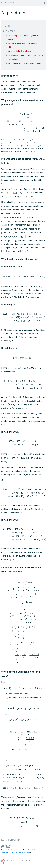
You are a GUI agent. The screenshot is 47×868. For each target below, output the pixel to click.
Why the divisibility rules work (21, 51)
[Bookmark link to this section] (17, 76)
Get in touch (26, 861)
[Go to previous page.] (5, 26)
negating (33, 149)
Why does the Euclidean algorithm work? (26, 63)
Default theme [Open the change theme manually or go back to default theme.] (37, 3)
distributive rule (15, 143)
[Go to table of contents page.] (10, 26)
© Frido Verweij (13, 861)
